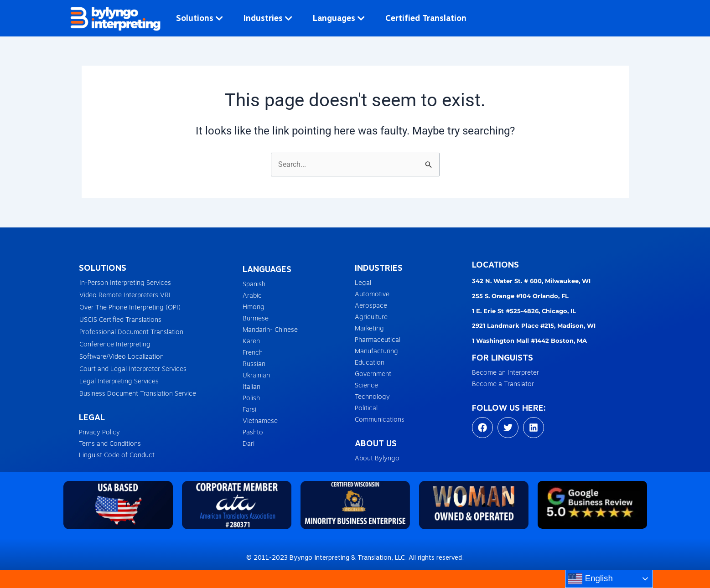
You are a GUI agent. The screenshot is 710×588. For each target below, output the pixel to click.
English (590, 579)
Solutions (200, 18)
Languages (339, 18)
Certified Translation (426, 18)
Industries (268, 18)
